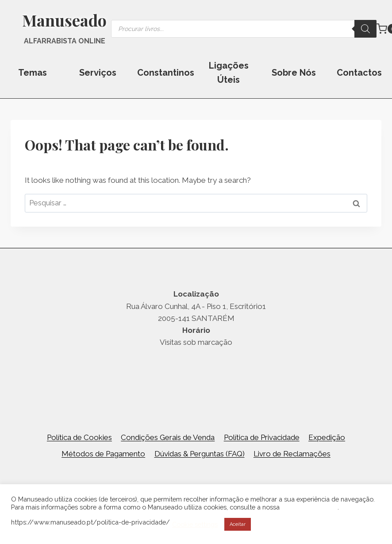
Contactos (359, 73)
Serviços (98, 73)
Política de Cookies (79, 437)
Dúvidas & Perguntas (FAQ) (200, 454)
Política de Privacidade (262, 437)
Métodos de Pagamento (103, 454)
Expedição (327, 437)
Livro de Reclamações (292, 454)
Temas (33, 73)
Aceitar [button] (238, 524)
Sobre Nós (294, 73)
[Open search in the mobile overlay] (244, 29)
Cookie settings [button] (195, 524)
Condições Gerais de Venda (168, 437)
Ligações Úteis (229, 73)
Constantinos (166, 73)
